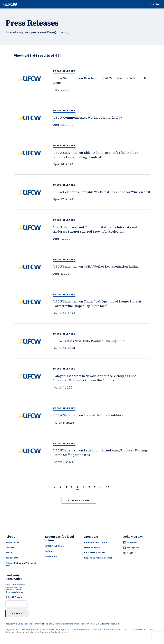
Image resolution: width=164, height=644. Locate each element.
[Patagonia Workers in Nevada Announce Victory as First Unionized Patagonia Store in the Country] (85, 378)
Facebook (130, 543)
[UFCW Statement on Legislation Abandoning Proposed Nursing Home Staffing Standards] (85, 453)
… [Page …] (55, 487)
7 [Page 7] (84, 487)
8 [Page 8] (89, 487)
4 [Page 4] (66, 487)
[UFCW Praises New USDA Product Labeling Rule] (85, 341)
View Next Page (79, 500)
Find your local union (95, 543)
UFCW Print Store (54, 546)
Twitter (129, 553)
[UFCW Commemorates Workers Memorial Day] (85, 117)
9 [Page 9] (95, 487)
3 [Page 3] (61, 487)
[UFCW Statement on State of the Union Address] (85, 415)
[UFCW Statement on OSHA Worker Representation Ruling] (85, 266)
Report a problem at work (98, 558)
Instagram (131, 548)
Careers (10, 548)
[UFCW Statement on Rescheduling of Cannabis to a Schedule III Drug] (85, 80)
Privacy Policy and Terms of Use (21, 564)
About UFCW (12, 543)
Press (9, 553)
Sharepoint (51, 556)
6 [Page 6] (78, 487)
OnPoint (49, 551)
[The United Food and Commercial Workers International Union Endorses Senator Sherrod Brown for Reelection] (85, 229)
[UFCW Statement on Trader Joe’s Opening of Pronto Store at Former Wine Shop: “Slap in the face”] (85, 304)
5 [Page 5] (72, 487)
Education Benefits (95, 553)
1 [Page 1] (49, 487)
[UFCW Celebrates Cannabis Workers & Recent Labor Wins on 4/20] (85, 192)
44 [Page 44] (108, 487)
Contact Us (12, 558)
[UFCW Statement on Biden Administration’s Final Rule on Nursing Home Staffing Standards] (85, 155)
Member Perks (92, 548)
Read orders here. (60, 632)
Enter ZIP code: (14, 597)
